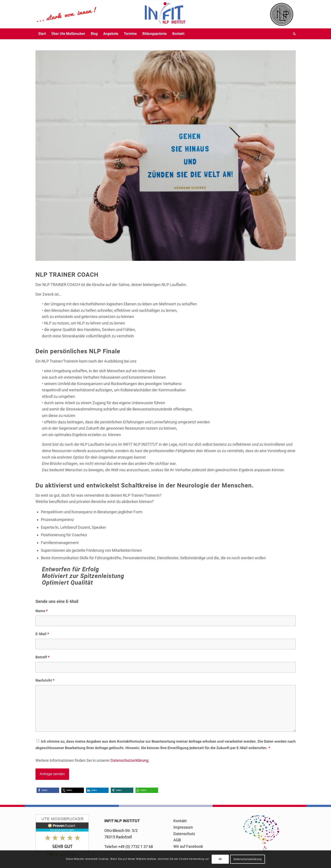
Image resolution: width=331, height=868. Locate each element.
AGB (177, 840)
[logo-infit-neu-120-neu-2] (111, 14)
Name (42, 611)
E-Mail (42, 634)
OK (220, 859)
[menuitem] (42, 34)
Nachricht (45, 680)
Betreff (42, 657)
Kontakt (180, 821)
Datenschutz (184, 834)
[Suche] (293, 34)
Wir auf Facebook (188, 846)
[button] (48, 790)
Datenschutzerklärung (129, 760)
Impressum (183, 827)
